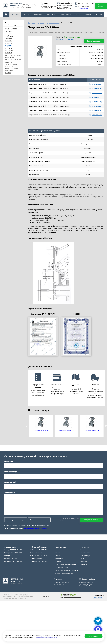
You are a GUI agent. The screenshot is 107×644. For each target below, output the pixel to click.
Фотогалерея (52, 14)
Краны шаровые (12, 29)
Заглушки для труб (36, 560)
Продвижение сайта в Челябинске (71, 598)
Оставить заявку (94, 41)
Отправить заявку (91, 520)
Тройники (9, 36)
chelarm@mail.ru (83, 8)
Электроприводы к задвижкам (13, 56)
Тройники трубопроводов (38, 548)
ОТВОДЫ (8, 31)
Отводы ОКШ (9, 557)
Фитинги (9, 53)
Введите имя (9, 462)
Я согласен (94, 636)
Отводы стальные (10, 548)
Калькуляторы (66, 14)
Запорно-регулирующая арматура (11, 64)
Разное (8, 73)
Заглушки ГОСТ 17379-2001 (39, 563)
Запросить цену (97, 84)
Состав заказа (10, 493)
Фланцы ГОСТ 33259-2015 (38, 557)
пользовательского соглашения (35, 529)
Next (106, 426)
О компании (38, 14)
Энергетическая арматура (11, 69)
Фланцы (8, 48)
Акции (78, 14)
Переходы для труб (11, 560)
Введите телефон (11, 472)
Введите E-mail (10, 482)
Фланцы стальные (36, 554)
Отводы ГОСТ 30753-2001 (13, 554)
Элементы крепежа (13, 60)
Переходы (9, 34)
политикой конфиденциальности (46, 637)
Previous (27, 426)
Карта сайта (47, 598)
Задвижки (9, 46)
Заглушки (9, 50)
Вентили (8, 43)
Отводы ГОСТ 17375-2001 (13, 551)
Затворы (8, 41)
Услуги (26, 14)
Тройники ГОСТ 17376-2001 (39, 551)
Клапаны (9, 38)
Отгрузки (88, 14)
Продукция (15, 14)
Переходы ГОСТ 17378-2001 (14, 563)
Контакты (100, 14)
